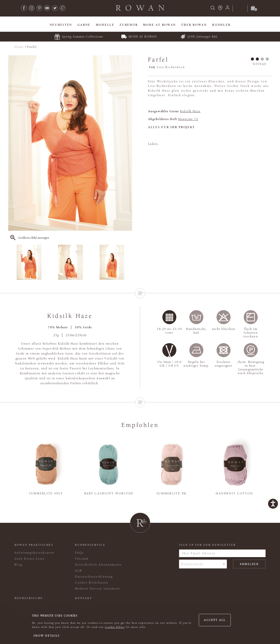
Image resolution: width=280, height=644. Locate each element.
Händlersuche (29, 598)
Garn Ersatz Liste (29, 559)
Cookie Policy (115, 627)
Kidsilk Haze (190, 111)
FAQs (80, 553)
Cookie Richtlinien (92, 583)
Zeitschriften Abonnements (98, 565)
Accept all (215, 620)
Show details (47, 636)
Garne (84, 25)
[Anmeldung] (227, 9)
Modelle (105, 25)
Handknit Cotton (234, 493)
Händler (221, 25)
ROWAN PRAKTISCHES (34, 545)
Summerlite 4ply (46, 493)
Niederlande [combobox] (192, 564)
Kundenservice (90, 545)
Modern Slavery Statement (98, 589)
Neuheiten (61, 25)
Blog (18, 565)
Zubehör (129, 25)
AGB (79, 571)
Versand (82, 559)
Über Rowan (194, 25)
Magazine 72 (188, 119)
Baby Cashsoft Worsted (109, 493)
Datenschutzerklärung (94, 577)
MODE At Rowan (159, 25)
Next (129, 262)
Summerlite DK (172, 493)
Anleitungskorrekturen (34, 553)
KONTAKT (84, 598)
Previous (11, 262)
